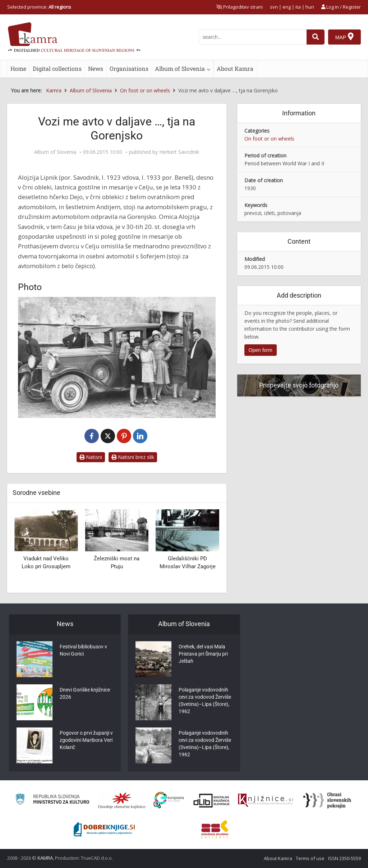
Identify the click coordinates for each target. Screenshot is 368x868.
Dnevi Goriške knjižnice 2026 (85, 693)
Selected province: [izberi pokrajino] (39, 7)
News (96, 68)
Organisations (129, 68)
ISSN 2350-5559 (344, 858)
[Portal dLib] (212, 800)
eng (287, 7)
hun (310, 7)
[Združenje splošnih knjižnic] (215, 829)
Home (18, 68)
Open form (261, 350)
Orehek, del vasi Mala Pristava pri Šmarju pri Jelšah (203, 654)
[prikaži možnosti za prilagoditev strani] (240, 7)
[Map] (344, 37)
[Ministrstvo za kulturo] (52, 800)
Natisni (91, 457)
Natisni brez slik (133, 457)
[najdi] (316, 37)
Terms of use (310, 858)
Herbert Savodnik (179, 152)
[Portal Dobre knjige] (104, 829)
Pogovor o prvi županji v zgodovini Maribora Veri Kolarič (86, 740)
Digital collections (57, 68)
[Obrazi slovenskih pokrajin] (327, 800)
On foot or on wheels (269, 139)
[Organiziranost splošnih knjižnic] (122, 800)
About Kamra (235, 68)
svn (274, 7)
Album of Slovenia (180, 68)
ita (298, 7)
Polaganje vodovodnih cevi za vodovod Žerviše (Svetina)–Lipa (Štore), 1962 (205, 701)
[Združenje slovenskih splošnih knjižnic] (265, 800)
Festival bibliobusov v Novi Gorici (83, 650)
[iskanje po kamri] (253, 37)
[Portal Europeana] (169, 800)
